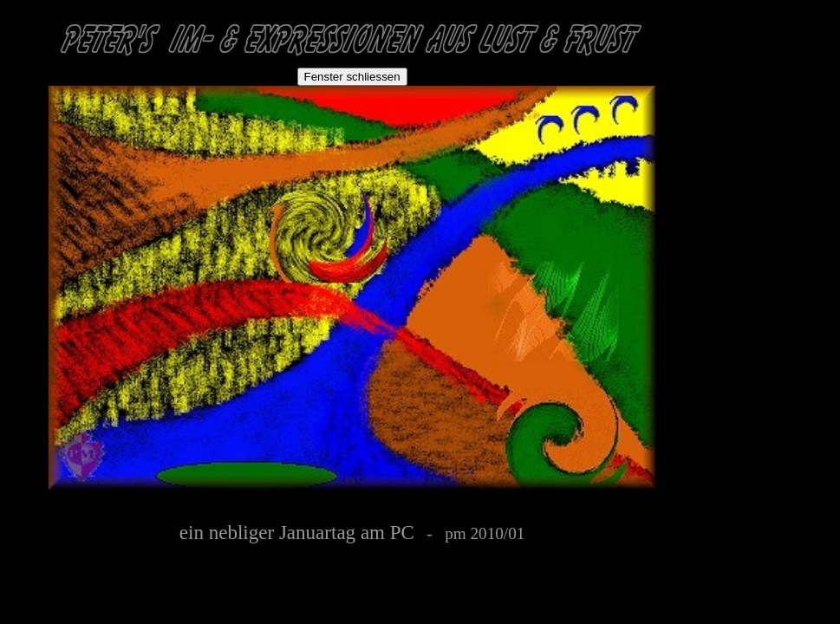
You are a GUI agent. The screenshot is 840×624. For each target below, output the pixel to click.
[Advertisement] (778, 114)
